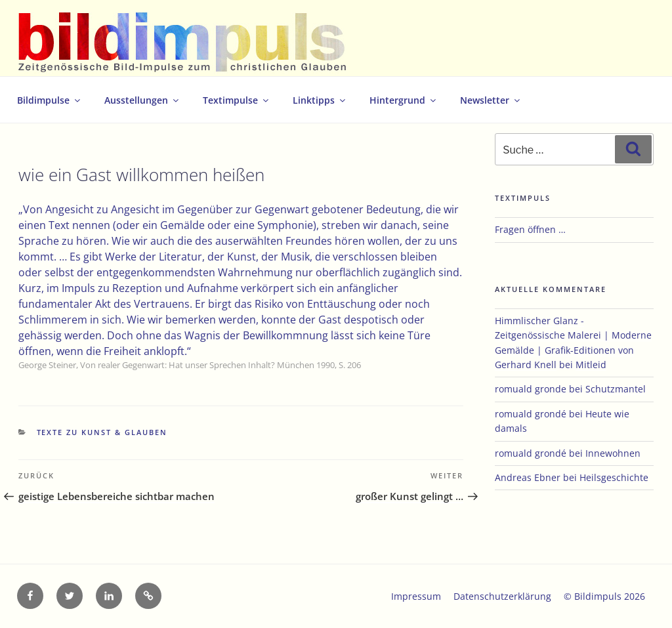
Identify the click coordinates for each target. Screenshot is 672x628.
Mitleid (591, 365)
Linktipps (320, 100)
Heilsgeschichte (614, 477)
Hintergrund (404, 100)
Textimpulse (237, 100)
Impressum (416, 596)
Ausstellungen (142, 100)
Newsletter (491, 100)
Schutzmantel (616, 389)
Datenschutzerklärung (502, 596)
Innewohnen (613, 453)
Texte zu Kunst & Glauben (102, 432)
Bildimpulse (50, 100)
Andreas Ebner (528, 477)
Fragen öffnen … (530, 229)
